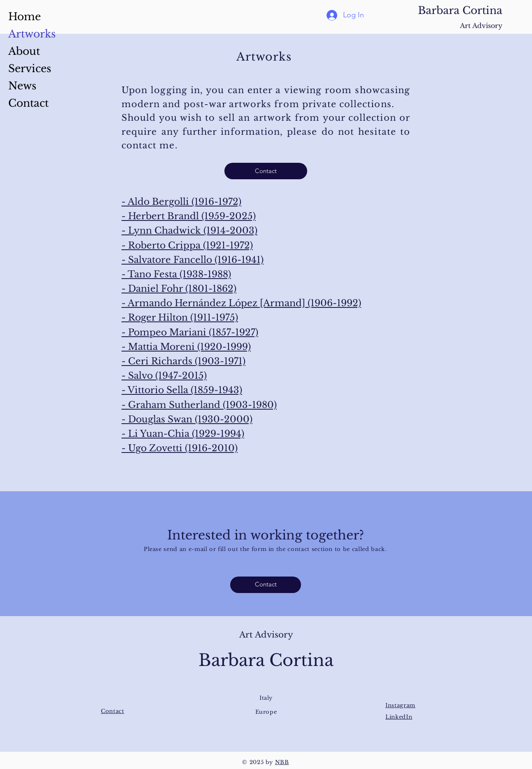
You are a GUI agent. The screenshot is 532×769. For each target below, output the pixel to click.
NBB (282, 762)
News (22, 86)
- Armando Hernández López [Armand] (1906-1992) (241, 303)
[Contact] (266, 171)
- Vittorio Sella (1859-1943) (182, 390)
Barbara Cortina (460, 11)
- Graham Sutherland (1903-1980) (199, 405)
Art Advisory (481, 26)
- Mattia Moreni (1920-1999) (186, 347)
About (24, 51)
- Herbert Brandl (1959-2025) (189, 216)
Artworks (32, 34)
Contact (28, 103)
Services (30, 69)
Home (24, 17)
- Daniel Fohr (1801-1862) (179, 289)
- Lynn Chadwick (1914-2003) (189, 231)
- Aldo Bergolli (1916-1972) (181, 202)
